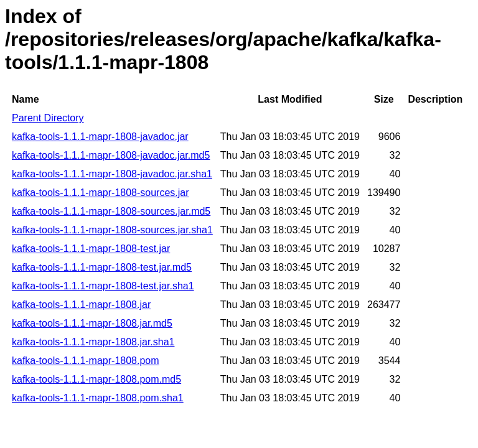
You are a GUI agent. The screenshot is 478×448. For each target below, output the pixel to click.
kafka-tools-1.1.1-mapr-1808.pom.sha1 (98, 398)
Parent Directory (48, 118)
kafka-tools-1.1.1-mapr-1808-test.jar (91, 249)
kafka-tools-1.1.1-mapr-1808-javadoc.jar (100, 137)
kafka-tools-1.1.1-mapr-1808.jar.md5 (92, 323)
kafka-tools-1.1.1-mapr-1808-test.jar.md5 (102, 267)
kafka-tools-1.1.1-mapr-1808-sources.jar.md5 (111, 211)
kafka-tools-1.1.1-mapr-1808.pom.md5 (96, 379)
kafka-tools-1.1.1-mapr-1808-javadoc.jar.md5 (111, 155)
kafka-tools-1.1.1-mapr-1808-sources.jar (101, 193)
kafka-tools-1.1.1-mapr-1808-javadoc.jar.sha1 (112, 174)
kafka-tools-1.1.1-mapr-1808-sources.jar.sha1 (112, 230)
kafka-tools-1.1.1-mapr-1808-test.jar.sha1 (103, 286)
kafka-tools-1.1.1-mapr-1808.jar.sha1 (93, 342)
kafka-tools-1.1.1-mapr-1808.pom (86, 361)
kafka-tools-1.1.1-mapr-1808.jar (81, 305)
